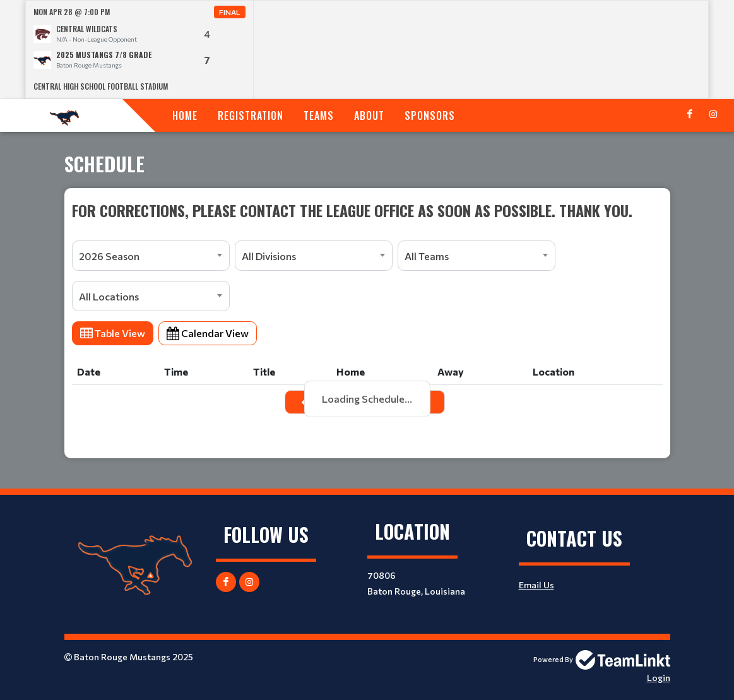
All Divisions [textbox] (269, 256)
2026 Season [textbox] (109, 256)
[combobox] (151, 256)
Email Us (536, 585)
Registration (251, 116)
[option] (140, 50)
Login (659, 678)
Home (185, 116)
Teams (319, 116)
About (369, 116)
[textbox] (367, 210)
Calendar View (208, 333)
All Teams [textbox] (427, 256)
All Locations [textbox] (109, 296)
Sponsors (430, 116)
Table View (113, 333)
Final (230, 12)
